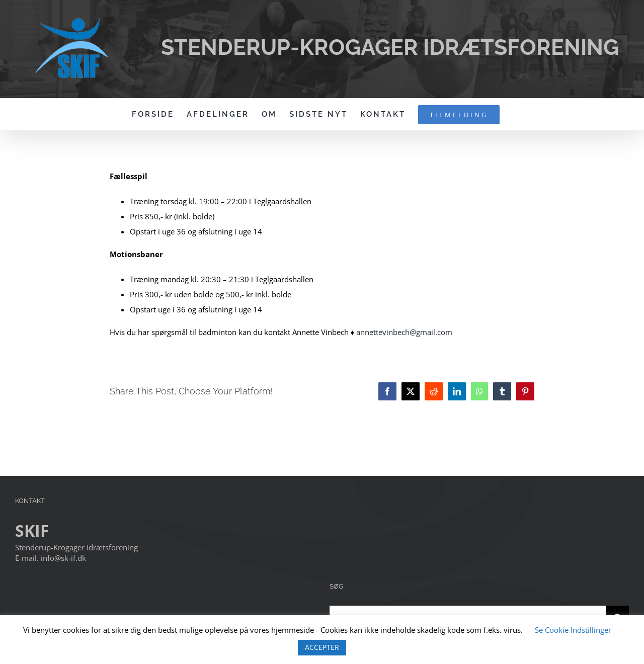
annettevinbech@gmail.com (404, 332)
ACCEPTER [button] (322, 647)
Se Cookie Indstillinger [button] (573, 630)
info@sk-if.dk (63, 558)
